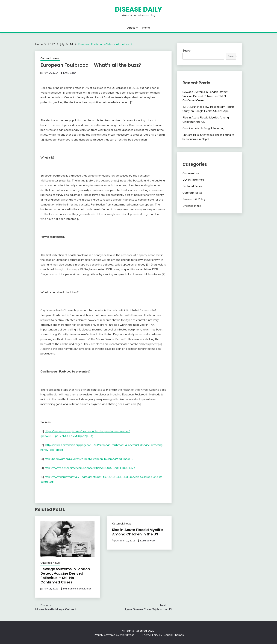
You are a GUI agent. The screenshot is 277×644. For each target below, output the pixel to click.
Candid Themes (174, 635)
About (131, 28)
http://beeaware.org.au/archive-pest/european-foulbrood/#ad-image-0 (89, 459)
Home (146, 28)
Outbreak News (50, 58)
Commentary (191, 173)
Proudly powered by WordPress (114, 635)
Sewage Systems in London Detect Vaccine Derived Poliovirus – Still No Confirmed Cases (65, 576)
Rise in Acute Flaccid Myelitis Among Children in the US (138, 532)
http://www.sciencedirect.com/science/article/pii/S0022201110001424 (90, 468)
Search (187, 50)
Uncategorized (192, 206)
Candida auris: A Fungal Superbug (203, 128)
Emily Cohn (70, 73)
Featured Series (192, 186)
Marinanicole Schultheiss (77, 589)
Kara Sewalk (148, 541)
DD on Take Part (193, 180)
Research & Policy (194, 199)
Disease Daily (138, 9)
